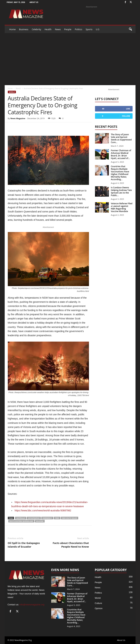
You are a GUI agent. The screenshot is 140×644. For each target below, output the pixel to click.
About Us (34, 2)
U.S (98, 29)
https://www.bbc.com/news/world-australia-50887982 (43, 510)
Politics (78, 29)
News (58, 29)
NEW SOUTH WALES (70, 518)
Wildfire (40, 521)
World (18, 88)
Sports (89, 29)
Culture (98, 603)
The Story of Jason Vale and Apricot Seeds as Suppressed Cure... (121, 138)
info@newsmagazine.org (32, 605)
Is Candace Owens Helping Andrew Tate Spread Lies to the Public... (121, 191)
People (68, 29)
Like (128, 109)
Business (24, 29)
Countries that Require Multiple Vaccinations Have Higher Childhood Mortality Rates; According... (120, 173)
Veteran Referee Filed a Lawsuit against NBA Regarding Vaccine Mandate (122, 207)
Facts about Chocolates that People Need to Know (71, 545)
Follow (126, 116)
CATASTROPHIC (34, 518)
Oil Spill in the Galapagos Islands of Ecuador (24, 545)
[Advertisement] (70, 59)
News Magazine (18, 118)
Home (13, 29)
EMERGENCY (47, 518)
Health (48, 29)
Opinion (99, 608)
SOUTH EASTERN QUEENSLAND (21, 521)
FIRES (57, 518)
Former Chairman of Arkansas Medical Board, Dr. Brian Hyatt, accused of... (121, 154)
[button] (130, 29)
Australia (21, 518)
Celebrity (37, 29)
